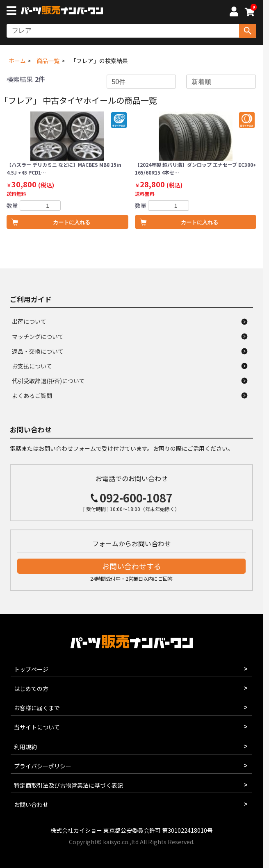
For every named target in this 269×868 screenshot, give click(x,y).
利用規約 (25, 747)
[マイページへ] (234, 13)
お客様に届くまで (37, 708)
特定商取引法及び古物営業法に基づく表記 (68, 785)
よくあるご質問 (32, 395)
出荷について (29, 321)
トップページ (31, 669)
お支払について (32, 366)
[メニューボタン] (13, 11)
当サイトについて (37, 727)
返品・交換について (38, 351)
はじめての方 (31, 688)
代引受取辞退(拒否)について (48, 381)
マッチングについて (38, 336)
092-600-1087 (136, 498)
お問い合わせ (31, 804)
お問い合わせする (132, 566)
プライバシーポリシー (43, 766)
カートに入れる (72, 222)
